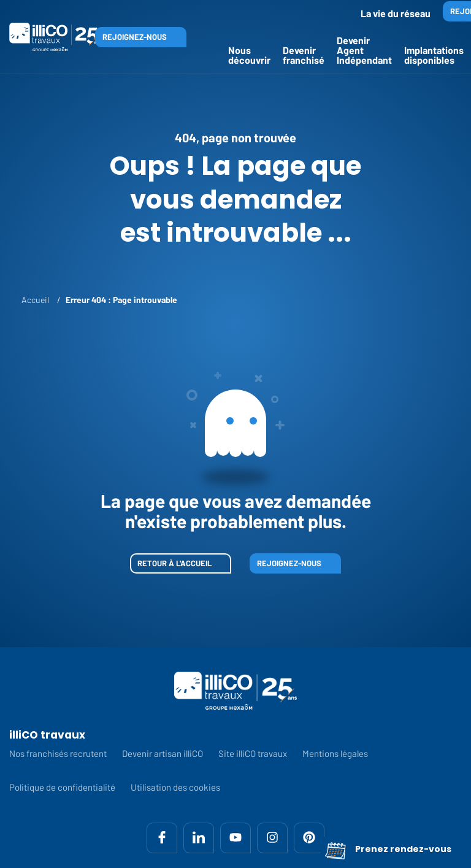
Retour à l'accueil (174, 563)
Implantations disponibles (434, 55)
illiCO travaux (47, 735)
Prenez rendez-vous (388, 849)
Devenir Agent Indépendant (364, 50)
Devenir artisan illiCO (163, 754)
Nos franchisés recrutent (58, 754)
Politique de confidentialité (62, 787)
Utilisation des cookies (175, 787)
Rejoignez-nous (135, 37)
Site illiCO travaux (253, 754)
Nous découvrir (249, 55)
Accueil (35, 300)
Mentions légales (335, 754)
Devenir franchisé (304, 55)
